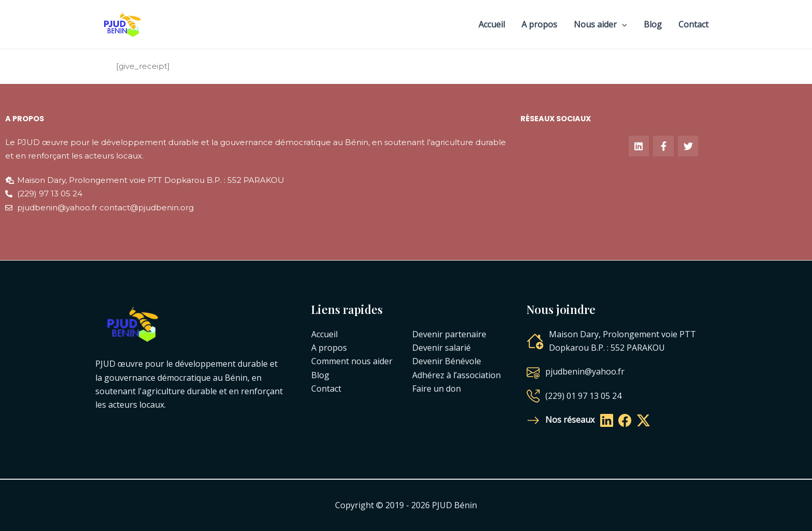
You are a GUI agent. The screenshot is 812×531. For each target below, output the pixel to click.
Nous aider (600, 24)
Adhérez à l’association (456, 375)
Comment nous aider (352, 361)
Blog (653, 24)
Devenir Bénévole (447, 361)
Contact (693, 24)
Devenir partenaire (449, 334)
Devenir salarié (441, 348)
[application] (622, 24)
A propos (539, 24)
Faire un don (437, 389)
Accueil (492, 24)
